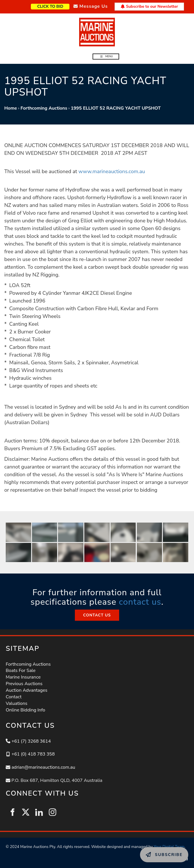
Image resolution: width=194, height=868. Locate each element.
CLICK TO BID (59, 6)
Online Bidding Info (25, 710)
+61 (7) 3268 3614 (31, 741)
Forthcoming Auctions (44, 108)
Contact (14, 697)
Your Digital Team (169, 847)
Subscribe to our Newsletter (149, 6)
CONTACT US (97, 613)
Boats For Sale (21, 671)
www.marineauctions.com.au (112, 171)
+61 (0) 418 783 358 (33, 754)
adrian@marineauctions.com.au (43, 767)
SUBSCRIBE (153, 850)
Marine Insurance (23, 677)
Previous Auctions (24, 684)
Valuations (17, 703)
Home (11, 108)
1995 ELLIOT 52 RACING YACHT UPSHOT (116, 108)
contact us (140, 602)
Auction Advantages (27, 690)
